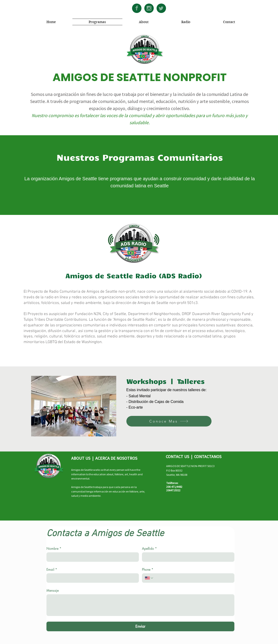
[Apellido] (187, 557)
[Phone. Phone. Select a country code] (149, 578)
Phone (148, 569)
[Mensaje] (140, 605)
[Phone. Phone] (193, 578)
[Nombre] (91, 557)
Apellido (149, 548)
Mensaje (53, 590)
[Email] (91, 578)
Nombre (54, 548)
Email (52, 569)
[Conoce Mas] (169, 421)
